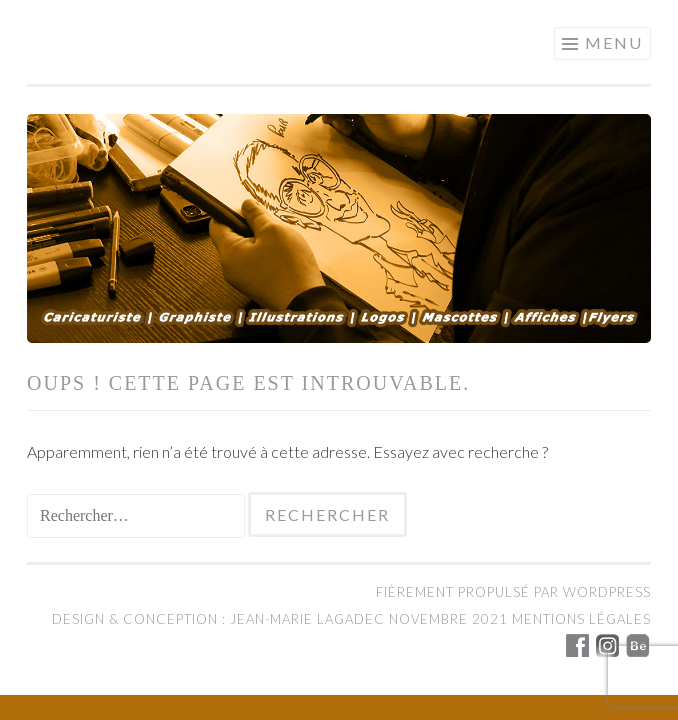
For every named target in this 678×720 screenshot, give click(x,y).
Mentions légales (581, 619)
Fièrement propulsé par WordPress (513, 592)
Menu (614, 42)
